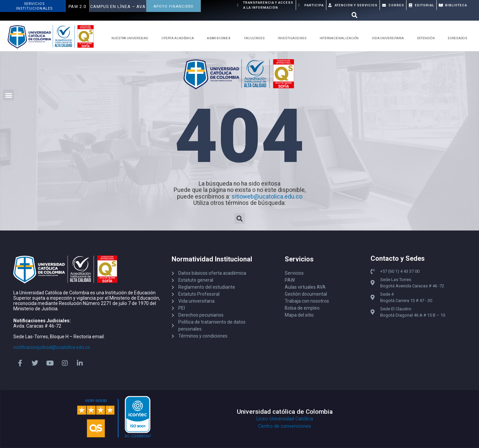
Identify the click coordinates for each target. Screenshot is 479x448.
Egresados (459, 38)
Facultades (256, 38)
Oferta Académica (179, 38)
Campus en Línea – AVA (118, 6)
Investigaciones (294, 38)
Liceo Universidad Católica (285, 419)
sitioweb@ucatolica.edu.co (267, 197)
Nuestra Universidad (132, 38)
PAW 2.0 (77, 6)
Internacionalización (341, 38)
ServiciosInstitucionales (34, 6)
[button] (355, 15)
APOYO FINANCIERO (173, 6)
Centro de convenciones (285, 426)
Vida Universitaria (390, 38)
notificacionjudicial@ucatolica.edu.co (52, 347)
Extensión (428, 38)
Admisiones (221, 38)
